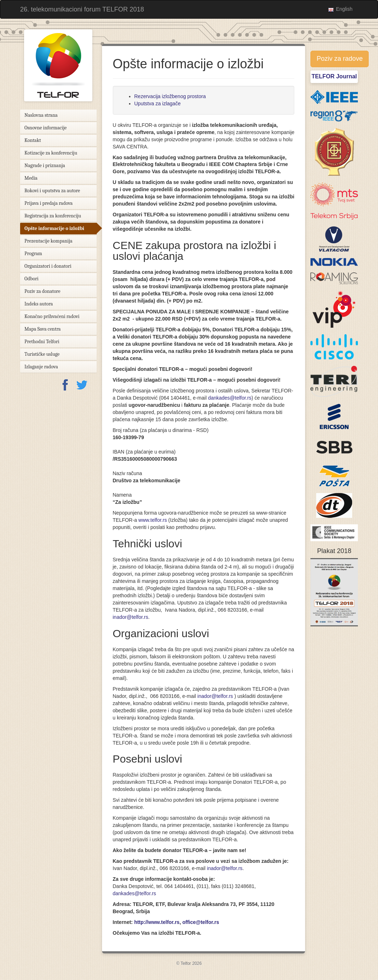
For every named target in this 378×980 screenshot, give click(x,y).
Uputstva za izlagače (158, 103)
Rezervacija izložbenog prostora (170, 96)
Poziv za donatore (42, 291)
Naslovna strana (41, 115)
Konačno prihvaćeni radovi (52, 316)
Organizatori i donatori (48, 266)
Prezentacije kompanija (49, 241)
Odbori (31, 279)
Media (31, 178)
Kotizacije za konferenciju (51, 153)
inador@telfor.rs (131, 617)
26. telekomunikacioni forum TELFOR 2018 (82, 9)
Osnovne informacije (46, 128)
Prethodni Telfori (42, 342)
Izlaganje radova (41, 367)
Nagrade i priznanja (45, 165)
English (344, 9)
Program (33, 254)
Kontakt (33, 140)
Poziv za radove (340, 59)
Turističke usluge (42, 354)
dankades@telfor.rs (230, 398)
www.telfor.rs (153, 520)
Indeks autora (39, 304)
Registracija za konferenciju (53, 216)
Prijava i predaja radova (49, 203)
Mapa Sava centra (43, 329)
